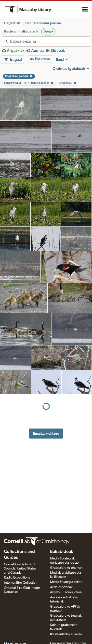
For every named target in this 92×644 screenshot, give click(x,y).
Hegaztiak (12, 23)
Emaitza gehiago (46, 434)
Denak (48, 32)
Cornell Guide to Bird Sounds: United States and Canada (20, 569)
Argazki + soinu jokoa (66, 592)
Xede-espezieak (61, 587)
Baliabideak (62, 552)
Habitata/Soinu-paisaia (43, 23)
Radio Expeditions (17, 578)
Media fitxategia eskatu (67, 582)
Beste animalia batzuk (21, 32)
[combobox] (50, 42)
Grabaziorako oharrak (66, 568)
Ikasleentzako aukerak (66, 634)
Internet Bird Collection (21, 583)
